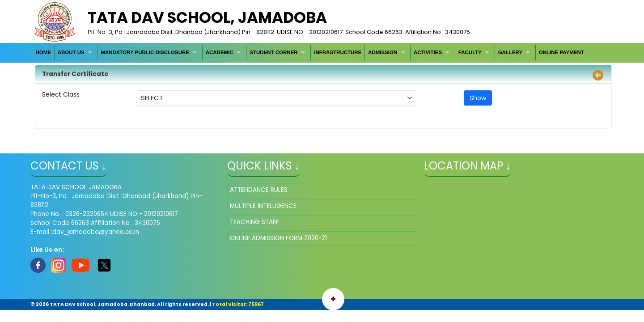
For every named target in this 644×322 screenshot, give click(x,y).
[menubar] (310, 53)
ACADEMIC (220, 52)
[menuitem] (44, 53)
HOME (43, 52)
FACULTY (470, 52)
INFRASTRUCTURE (338, 52)
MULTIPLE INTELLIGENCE (263, 206)
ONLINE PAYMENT (561, 52)
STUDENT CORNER (273, 52)
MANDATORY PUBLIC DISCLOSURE (145, 52)
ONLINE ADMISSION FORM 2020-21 (278, 238)
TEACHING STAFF (254, 222)
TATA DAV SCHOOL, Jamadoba (207, 17)
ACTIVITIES (428, 52)
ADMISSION (383, 52)
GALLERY (511, 52)
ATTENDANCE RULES (259, 190)
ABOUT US (71, 52)
